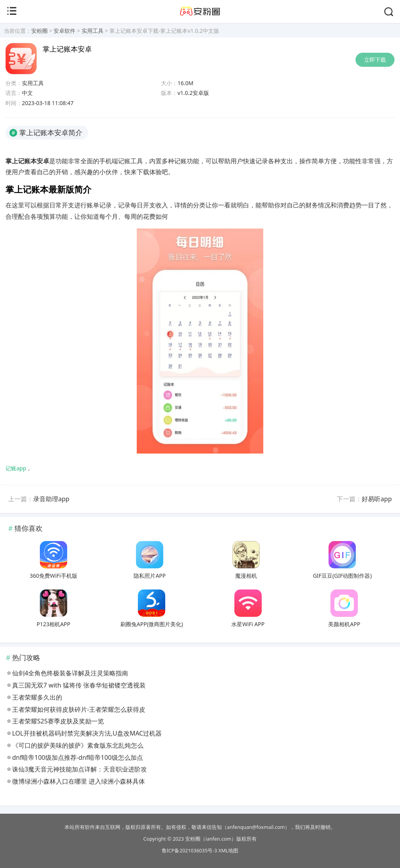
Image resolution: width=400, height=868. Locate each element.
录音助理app (51, 499)
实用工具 (93, 31)
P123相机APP (54, 624)
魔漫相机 (246, 576)
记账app (16, 468)
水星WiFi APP (248, 624)
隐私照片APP (150, 576)
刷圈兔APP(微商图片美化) (152, 624)
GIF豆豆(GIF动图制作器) (342, 576)
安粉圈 (39, 31)
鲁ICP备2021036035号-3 (189, 851)
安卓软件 (64, 31)
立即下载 (375, 60)
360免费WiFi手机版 (54, 576)
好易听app (377, 499)
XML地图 (228, 851)
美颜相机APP (344, 624)
